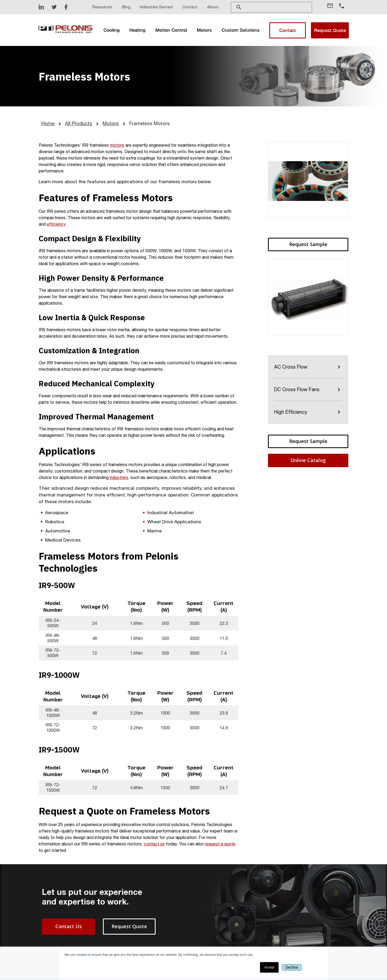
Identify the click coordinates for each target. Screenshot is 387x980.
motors (117, 145)
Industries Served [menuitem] (156, 7)
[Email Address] (333, 6)
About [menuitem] (213, 7)
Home (48, 123)
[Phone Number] (344, 6)
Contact (288, 30)
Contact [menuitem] (190, 7)
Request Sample (308, 244)
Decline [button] (292, 967)
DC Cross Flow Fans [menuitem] (297, 389)
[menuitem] (112, 30)
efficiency (56, 224)
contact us (154, 844)
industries (119, 477)
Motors (111, 123)
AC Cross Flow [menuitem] (291, 367)
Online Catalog (308, 460)
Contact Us (69, 926)
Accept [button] (269, 967)
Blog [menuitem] (126, 7)
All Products (79, 123)
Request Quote (330, 30)
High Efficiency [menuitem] (291, 412)
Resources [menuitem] (102, 7)
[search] (271, 7)
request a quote (220, 844)
